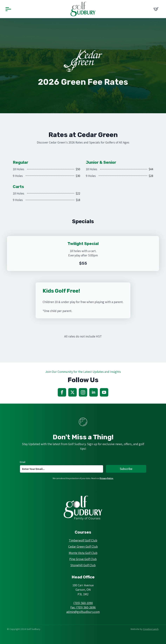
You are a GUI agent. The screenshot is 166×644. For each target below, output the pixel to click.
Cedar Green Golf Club (83, 546)
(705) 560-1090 (83, 603)
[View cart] (156, 9)
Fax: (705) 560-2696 (83, 607)
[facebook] (62, 392)
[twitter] (72, 392)
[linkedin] (94, 392)
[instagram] (83, 392)
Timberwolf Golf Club (83, 540)
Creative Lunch (151, 629)
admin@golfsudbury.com (83, 612)
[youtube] (104, 392)
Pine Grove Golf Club (83, 559)
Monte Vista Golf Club (83, 553)
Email (23, 462)
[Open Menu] (8, 9)
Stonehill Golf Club (83, 565)
